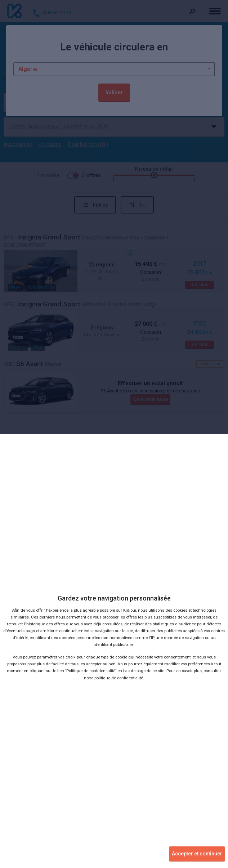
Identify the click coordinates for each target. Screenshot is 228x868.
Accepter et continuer (197, 854)
